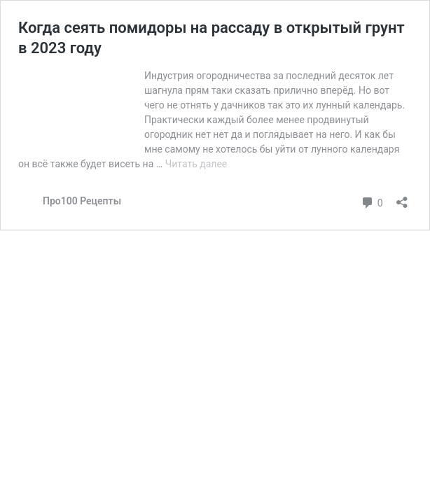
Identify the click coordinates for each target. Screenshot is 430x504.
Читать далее (196, 164)
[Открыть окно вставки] (402, 198)
